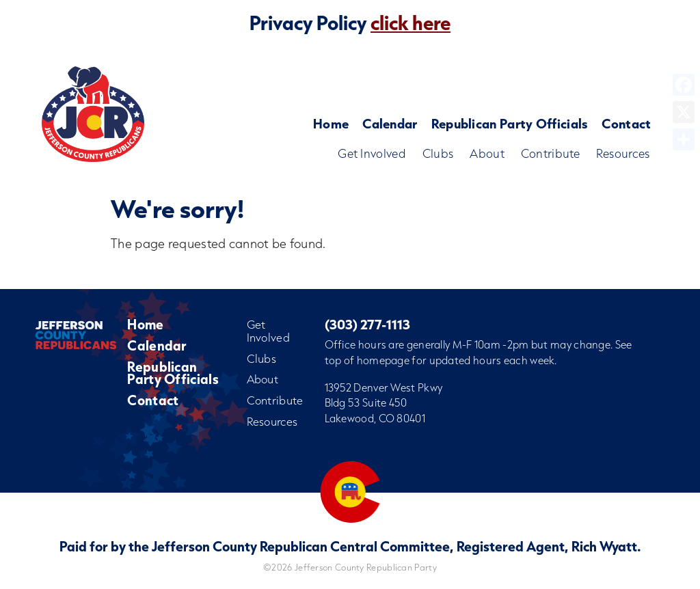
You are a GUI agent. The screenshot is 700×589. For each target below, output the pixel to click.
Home (331, 123)
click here (410, 23)
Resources (623, 153)
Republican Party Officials (510, 123)
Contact (626, 123)
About (487, 153)
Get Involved (372, 153)
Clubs (438, 153)
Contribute (550, 153)
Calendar (390, 123)
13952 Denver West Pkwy (384, 387)
